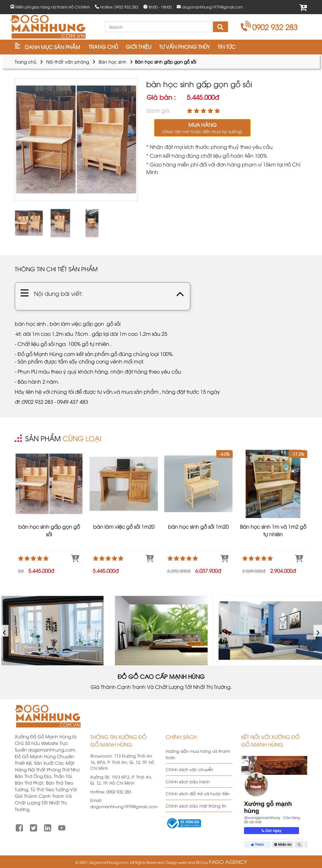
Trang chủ (26, 62)
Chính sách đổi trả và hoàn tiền (198, 793)
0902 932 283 (269, 27)
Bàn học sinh (113, 62)
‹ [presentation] (5, 631)
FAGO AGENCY (228, 862)
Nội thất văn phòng (68, 62)
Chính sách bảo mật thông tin (196, 806)
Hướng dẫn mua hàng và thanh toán (198, 754)
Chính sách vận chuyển (189, 769)
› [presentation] (318, 631)
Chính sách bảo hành (188, 781)
